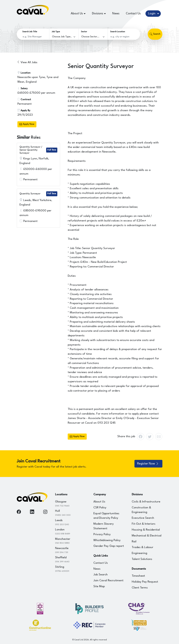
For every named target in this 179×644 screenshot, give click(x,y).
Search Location (118, 32)
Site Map (99, 586)
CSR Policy (100, 508)
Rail (134, 542)
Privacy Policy (102, 534)
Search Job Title (30, 32)
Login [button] (152, 14)
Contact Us (133, 14)
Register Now (148, 464)
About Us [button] (77, 14)
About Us (99, 502)
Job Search (101, 575)
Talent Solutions (142, 559)
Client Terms (140, 588)
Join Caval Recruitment (108, 581)
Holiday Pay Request (145, 582)
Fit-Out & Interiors (144, 524)
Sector (84, 32)
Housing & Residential (146, 530)
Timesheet (138, 576)
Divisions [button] (98, 14)
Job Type (56, 32)
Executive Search (143, 518)
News (116, 14)
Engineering (139, 553)
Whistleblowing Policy (107, 540)
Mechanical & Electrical (147, 536)
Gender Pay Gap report (109, 546)
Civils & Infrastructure (146, 502)
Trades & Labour (143, 547)
